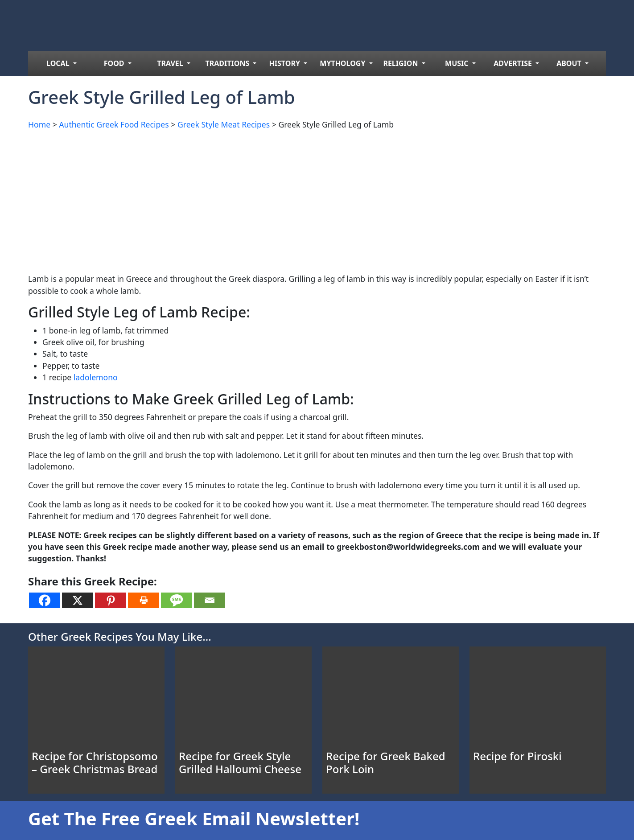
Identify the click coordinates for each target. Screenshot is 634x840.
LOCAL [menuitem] (59, 63)
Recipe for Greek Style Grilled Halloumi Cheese (240, 762)
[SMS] (177, 600)
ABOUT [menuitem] (570, 63)
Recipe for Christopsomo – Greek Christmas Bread (95, 762)
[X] (78, 600)
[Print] (144, 600)
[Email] (210, 600)
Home (39, 124)
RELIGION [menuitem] (401, 63)
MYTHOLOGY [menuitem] (343, 63)
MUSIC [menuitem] (458, 63)
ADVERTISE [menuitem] (514, 63)
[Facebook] (45, 600)
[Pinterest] (111, 600)
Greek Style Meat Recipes (224, 124)
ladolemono (96, 377)
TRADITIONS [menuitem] (228, 63)
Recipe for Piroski (517, 756)
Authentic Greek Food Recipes (114, 124)
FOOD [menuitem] (115, 63)
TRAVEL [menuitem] (171, 63)
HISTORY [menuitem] (286, 63)
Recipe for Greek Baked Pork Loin (386, 762)
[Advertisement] (296, 200)
